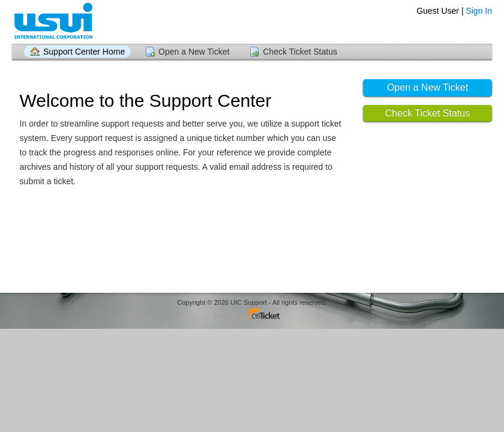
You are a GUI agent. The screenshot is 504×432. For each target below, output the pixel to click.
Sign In (479, 11)
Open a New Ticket (194, 52)
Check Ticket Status (300, 52)
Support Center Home (84, 52)
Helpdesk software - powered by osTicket (252, 314)
